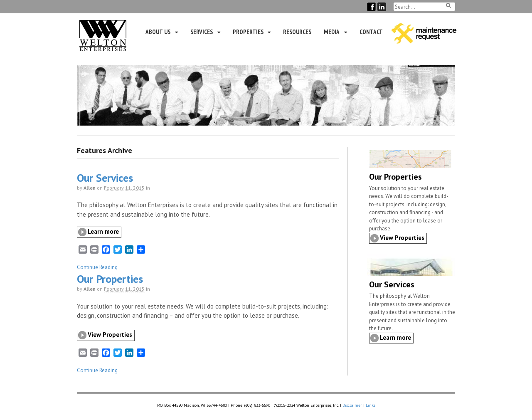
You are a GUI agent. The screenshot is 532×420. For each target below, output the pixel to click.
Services (202, 32)
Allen (90, 188)
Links (371, 405)
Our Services (105, 178)
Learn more (103, 231)
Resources (297, 32)
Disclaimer (352, 405)
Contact (371, 32)
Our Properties (110, 279)
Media (332, 32)
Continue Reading (97, 267)
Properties (248, 32)
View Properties (110, 335)
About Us (158, 32)
